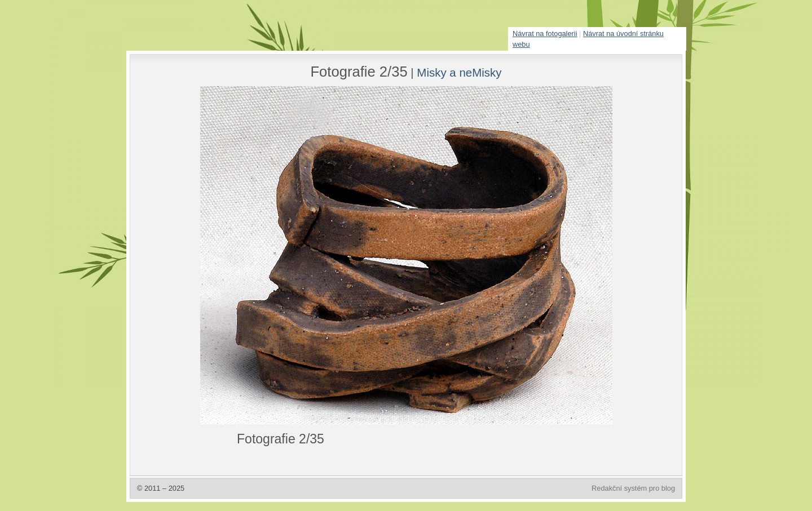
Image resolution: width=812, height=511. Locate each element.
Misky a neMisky (459, 72)
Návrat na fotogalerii (545, 34)
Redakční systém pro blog (633, 488)
